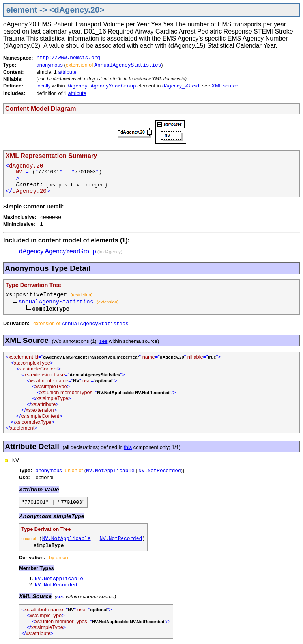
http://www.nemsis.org (68, 58)
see (104, 341)
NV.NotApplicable (110, 471)
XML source (225, 86)
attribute (67, 72)
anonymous (50, 65)
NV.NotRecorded (160, 471)
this (128, 447)
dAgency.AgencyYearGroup (101, 86)
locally (44, 86)
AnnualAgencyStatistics (128, 65)
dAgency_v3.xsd (181, 86)
